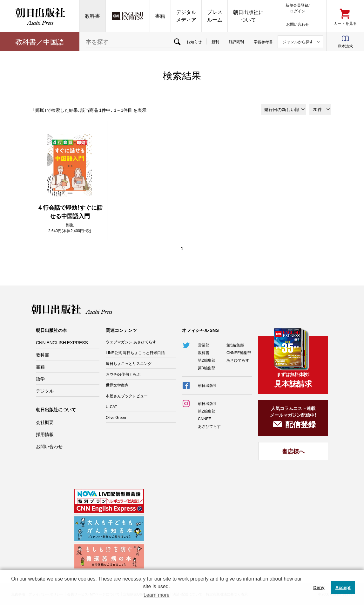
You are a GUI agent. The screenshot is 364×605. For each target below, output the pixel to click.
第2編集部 (207, 360)
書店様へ (293, 451)
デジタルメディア (186, 16)
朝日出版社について (248, 16)
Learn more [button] (157, 595)
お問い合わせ (298, 24)
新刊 (215, 42)
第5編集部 (235, 345)
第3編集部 (207, 368)
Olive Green (116, 417)
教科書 (92, 16)
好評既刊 (236, 42)
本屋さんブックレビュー (127, 396)
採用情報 (45, 434)
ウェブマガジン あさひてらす (131, 342)
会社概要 (45, 422)
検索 (177, 42)
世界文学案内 (117, 385)
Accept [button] (343, 588)
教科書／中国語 (40, 41)
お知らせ (194, 42)
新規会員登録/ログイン (297, 8)
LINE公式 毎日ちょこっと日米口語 (135, 353)
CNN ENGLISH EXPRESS (62, 342)
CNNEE (205, 419)
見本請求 (345, 46)
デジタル (45, 391)
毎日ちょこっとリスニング (129, 363)
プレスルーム (215, 16)
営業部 (204, 345)
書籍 (160, 16)
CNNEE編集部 (239, 353)
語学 (40, 379)
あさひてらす (238, 360)
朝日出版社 (40, 16)
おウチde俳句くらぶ (123, 374)
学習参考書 (263, 42)
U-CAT (111, 407)
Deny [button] (319, 588)
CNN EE (128, 16)
